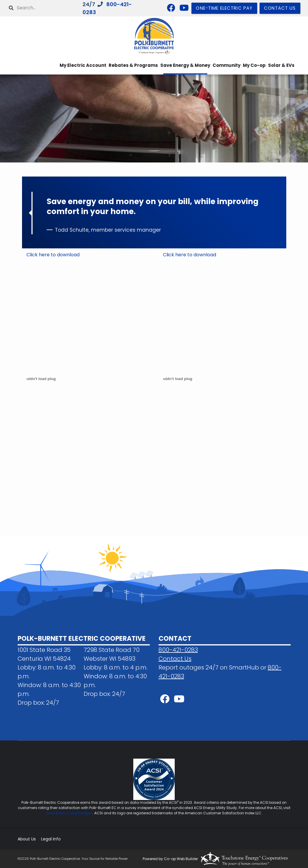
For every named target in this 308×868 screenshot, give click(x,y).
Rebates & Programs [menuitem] (133, 65)
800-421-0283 (178, 650)
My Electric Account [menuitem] (83, 65)
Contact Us (175, 659)
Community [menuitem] (227, 65)
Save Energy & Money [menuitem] (185, 65)
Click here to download (53, 255)
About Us (27, 839)
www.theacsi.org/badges (69, 813)
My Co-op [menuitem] (254, 65)
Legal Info (51, 839)
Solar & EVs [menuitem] (281, 65)
